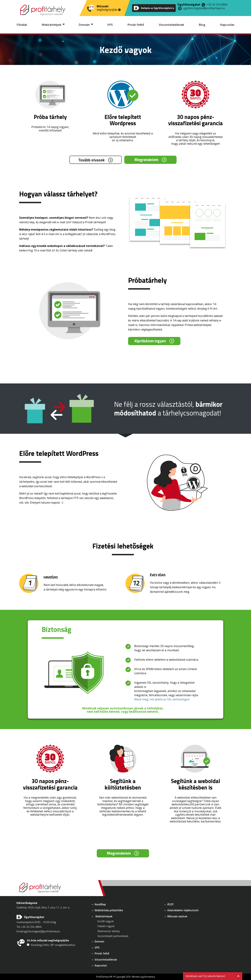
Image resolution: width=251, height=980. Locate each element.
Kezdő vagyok (106, 921)
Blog (202, 25)
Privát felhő (136, 25)
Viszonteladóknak (171, 25)
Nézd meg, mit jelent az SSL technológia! (162, 699)
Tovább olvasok (91, 160)
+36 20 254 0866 (217, 5)
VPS (110, 25)
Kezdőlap (100, 904)
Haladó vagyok (106, 926)
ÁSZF (171, 904)
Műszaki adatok (177, 916)
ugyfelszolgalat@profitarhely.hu (204, 8)
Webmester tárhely (109, 931)
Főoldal (22, 25)
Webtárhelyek (52, 25)
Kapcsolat (227, 25)
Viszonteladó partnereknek (113, 936)
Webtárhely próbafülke (109, 910)
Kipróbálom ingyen (150, 341)
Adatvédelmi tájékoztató (183, 910)
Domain (84, 25)
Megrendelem (146, 160)
